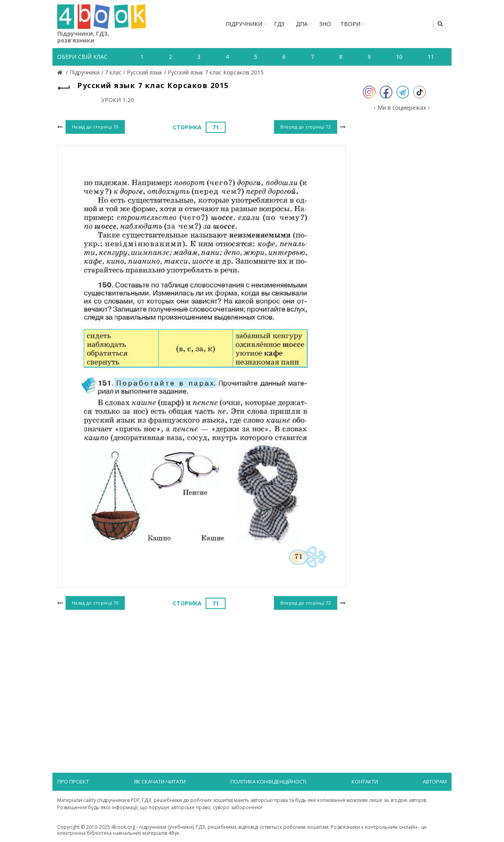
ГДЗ (279, 24)
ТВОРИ (350, 24)
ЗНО (325, 24)
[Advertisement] (201, 678)
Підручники (244, 24)
